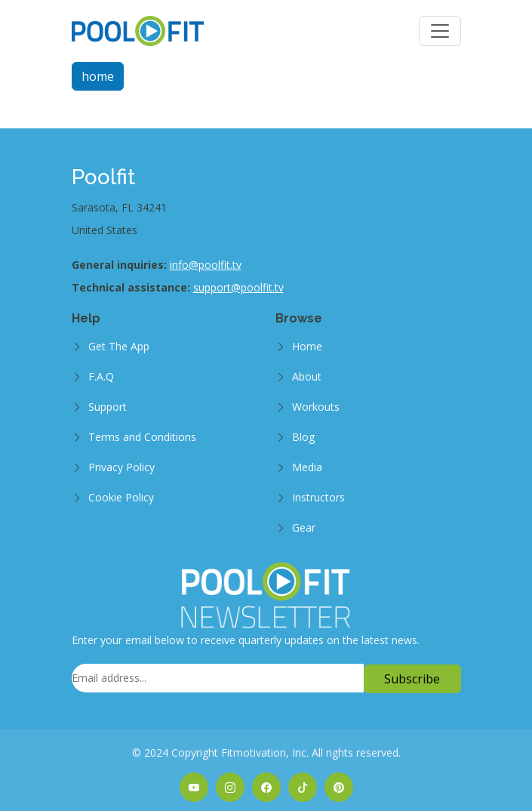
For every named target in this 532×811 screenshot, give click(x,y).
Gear (304, 527)
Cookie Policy (121, 497)
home (98, 76)
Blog (303, 437)
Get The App (119, 346)
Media (307, 467)
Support (108, 407)
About (307, 376)
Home (307, 346)
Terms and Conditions (142, 437)
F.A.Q (101, 376)
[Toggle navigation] (440, 31)
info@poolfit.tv (206, 265)
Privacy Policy (121, 467)
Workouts (316, 407)
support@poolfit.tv (238, 287)
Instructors (318, 497)
